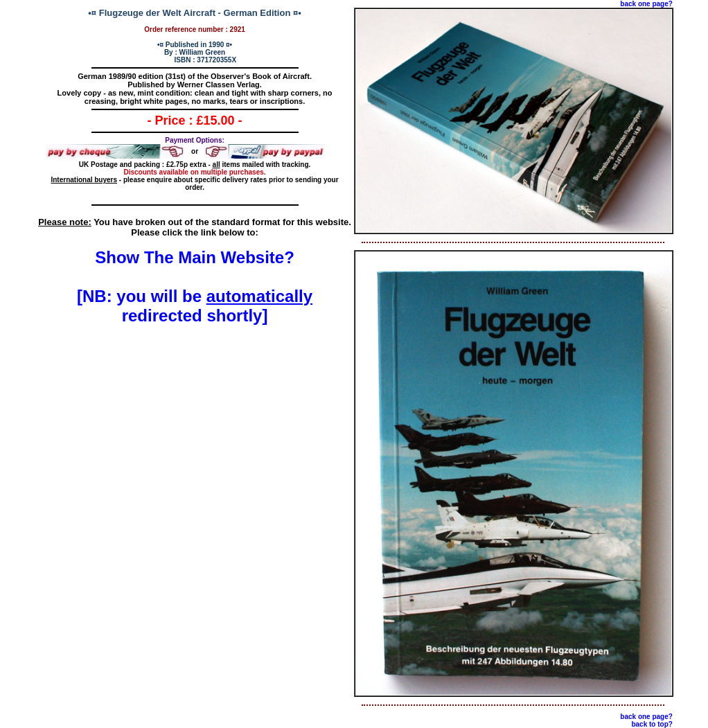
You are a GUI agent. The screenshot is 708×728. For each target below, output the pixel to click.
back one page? (646, 4)
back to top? (652, 724)
